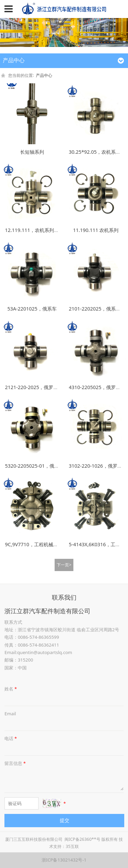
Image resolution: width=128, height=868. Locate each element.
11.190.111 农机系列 (96, 230)
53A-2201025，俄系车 (32, 309)
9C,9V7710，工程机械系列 (34, 544)
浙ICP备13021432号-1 (64, 860)
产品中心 (44, 75)
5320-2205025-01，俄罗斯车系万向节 (46, 466)
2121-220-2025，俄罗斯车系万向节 (43, 387)
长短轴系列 (32, 152)
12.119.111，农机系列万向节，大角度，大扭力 (56, 230)
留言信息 (16, 763)
